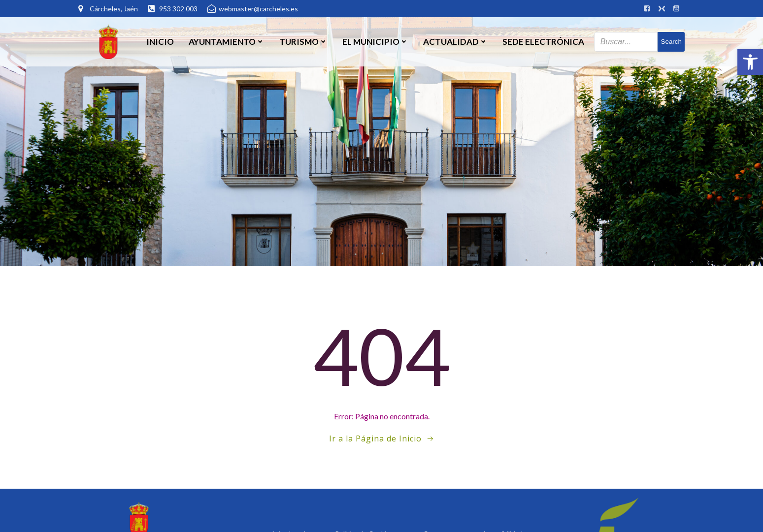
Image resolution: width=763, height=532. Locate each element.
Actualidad (455, 42)
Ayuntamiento (227, 42)
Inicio (160, 42)
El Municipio (375, 42)
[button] (750, 62)
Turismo (303, 42)
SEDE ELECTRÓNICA (543, 42)
